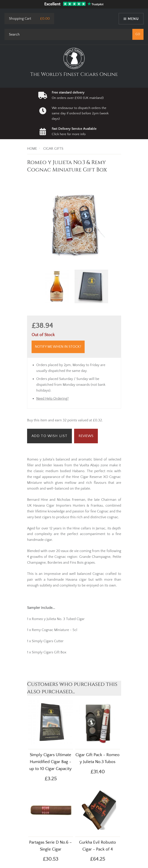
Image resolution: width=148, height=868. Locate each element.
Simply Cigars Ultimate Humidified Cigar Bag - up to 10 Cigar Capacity (50, 762)
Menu (133, 19)
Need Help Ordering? (53, 399)
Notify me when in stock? (58, 347)
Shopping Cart (20, 19)
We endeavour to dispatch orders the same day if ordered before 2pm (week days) (80, 113)
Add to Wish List (50, 436)
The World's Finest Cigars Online (74, 74)
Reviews (86, 436)
